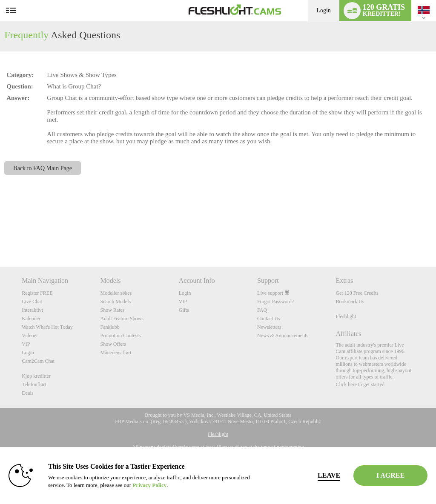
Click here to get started (360, 384)
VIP (26, 344)
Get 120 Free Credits (357, 293)
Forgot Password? (275, 302)
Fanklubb (110, 327)
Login (323, 10)
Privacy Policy (179, 485)
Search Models (115, 302)
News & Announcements (283, 336)
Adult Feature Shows (122, 319)
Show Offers (113, 344)
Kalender (31, 319)
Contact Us (269, 319)
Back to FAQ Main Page (43, 168)
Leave (303, 475)
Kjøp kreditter (36, 376)
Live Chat (32, 302)
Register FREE (37, 293)
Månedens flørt (116, 353)
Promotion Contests (120, 336)
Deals (27, 393)
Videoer (30, 336)
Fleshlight (346, 316)
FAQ (262, 310)
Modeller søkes (116, 293)
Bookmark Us (350, 302)
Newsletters (269, 327)
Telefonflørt (34, 384)
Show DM (0, 235)
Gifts (184, 310)
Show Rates (112, 310)
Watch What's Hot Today (47, 327)
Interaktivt (32, 310)
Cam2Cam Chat (38, 361)
